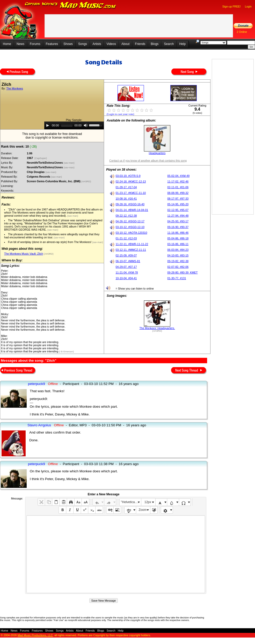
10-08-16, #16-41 (126, 199)
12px (148, 502)
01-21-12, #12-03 (126, 238)
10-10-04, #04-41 (126, 278)
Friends (140, 44)
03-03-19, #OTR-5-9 (128, 176)
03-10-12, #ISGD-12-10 (130, 227)
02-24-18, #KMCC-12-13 (131, 181)
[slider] (67, 125)
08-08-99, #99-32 (178, 193)
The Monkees (15, 88)
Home (7, 44)
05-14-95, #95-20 (178, 204)
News (20, 44)
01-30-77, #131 (177, 278)
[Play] (48, 125)
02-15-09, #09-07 (126, 255)
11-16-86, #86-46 (178, 233)
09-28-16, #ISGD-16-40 (130, 204)
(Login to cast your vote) (120, 114)
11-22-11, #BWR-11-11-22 (132, 244)
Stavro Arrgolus (39, 425)
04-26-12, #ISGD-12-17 (130, 221)
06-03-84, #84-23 (178, 250)
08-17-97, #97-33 (178, 199)
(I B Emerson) (66, 352)
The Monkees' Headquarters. (157, 328)
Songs (83, 44)
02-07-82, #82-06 (178, 267)
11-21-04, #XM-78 (127, 272)
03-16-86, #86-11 (178, 244)
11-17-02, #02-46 (178, 181)
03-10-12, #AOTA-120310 (132, 233)
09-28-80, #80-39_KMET (182, 272)
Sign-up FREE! (232, 6)
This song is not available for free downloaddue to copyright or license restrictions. (52, 136)
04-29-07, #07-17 (126, 267)
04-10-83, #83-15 (178, 255)
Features (52, 44)
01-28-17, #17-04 (126, 187)
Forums (35, 44)
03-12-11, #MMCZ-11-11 (131, 250)
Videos (111, 44)
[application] (74, 125)
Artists (97, 44)
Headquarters (157, 153)
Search (169, 44)
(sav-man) (70, 163)
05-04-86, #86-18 (178, 238)
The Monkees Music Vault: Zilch (24, 254)
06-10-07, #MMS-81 (128, 261)
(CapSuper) (41, 158)
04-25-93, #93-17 (178, 221)
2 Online (242, 32)
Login (248, 6)
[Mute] (86, 125)
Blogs (155, 44)
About (125, 44)
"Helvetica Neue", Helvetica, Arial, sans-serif (131, 502)
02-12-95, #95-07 (178, 210)
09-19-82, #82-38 (178, 261)
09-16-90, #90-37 (178, 227)
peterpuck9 (37, 384)
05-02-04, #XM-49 (178, 176)
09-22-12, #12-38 (126, 216)
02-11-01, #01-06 (178, 187)
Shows (68, 44)
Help (182, 44)
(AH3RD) (86, 181)
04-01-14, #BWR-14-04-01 (132, 210)
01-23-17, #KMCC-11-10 (131, 193)
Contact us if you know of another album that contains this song (148, 161)
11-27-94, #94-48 (178, 216)
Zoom (143, 510)
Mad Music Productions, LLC (35, 635)
